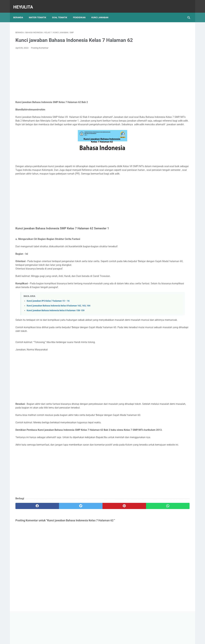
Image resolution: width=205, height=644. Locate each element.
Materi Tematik (40, 12)
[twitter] (59, 544)
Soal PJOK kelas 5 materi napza (163, 141)
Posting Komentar (40, 52)
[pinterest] (88, 544)
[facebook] (30, 544)
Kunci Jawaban (102, 12)
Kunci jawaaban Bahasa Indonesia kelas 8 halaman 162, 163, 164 (59, 321)
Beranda (20, 12)
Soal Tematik (62, 12)
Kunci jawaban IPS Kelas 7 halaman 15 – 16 (48, 316)
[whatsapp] (118, 544)
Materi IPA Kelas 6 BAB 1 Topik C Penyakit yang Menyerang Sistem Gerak (164, 163)
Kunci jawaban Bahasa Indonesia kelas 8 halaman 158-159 (56, 326)
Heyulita (25, 4)
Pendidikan (81, 12)
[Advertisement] (74, 79)
